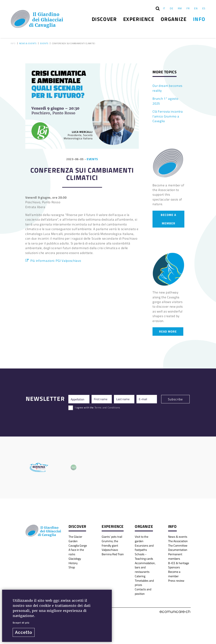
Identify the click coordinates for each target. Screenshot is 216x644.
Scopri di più (21, 623)
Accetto (24, 632)
